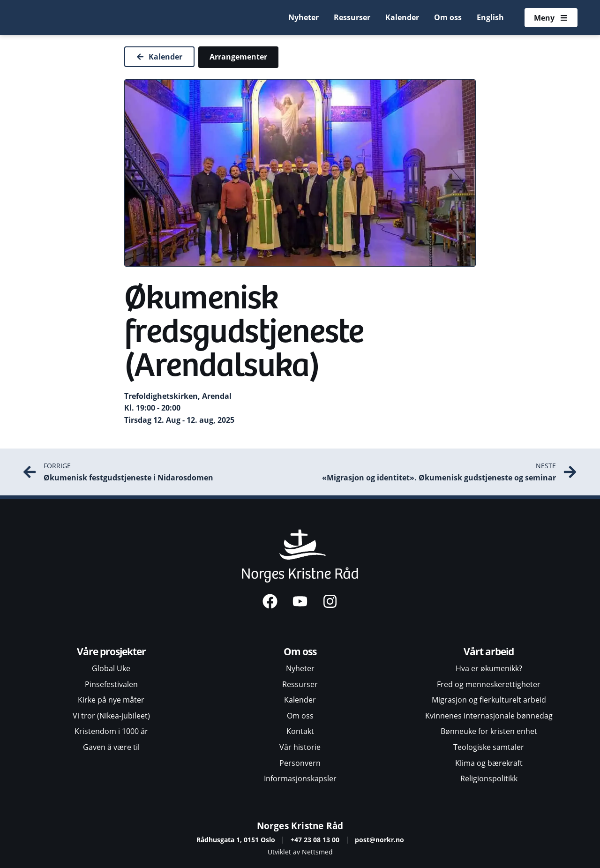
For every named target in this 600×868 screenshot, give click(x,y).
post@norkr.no (379, 840)
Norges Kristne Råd (300, 826)
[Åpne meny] (551, 18)
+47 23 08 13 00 (315, 840)
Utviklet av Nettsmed (300, 852)
